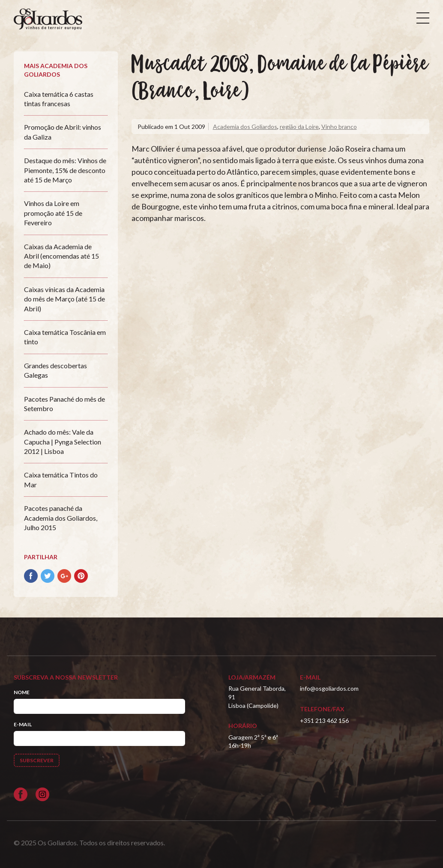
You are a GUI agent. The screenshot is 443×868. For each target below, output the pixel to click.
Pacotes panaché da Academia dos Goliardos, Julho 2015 (61, 518)
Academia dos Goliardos (245, 127)
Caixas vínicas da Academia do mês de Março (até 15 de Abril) (64, 299)
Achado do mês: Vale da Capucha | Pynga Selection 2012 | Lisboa (63, 441)
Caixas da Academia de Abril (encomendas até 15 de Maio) (61, 256)
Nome (22, 692)
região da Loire (299, 127)
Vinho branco (339, 127)
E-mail (23, 724)
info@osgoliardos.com (329, 688)
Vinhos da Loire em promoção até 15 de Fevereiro (53, 213)
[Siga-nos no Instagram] (42, 794)
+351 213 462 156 (324, 720)
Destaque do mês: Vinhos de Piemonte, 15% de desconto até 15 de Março (65, 170)
